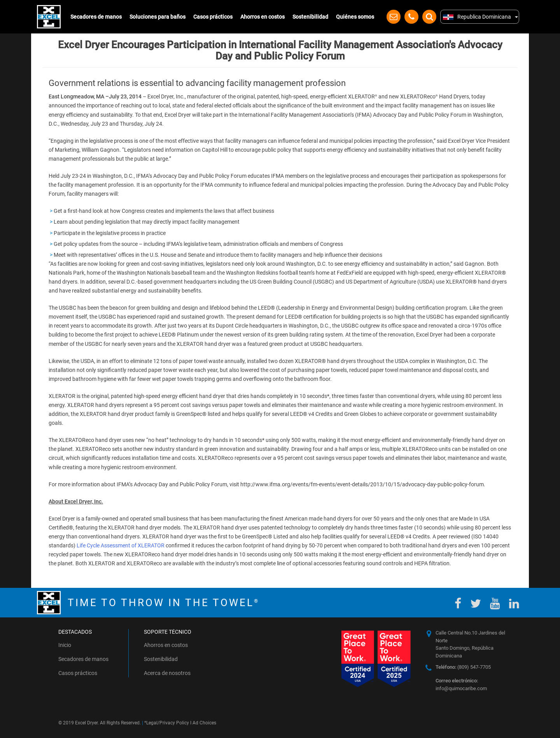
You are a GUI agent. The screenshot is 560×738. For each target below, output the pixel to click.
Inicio (65, 645)
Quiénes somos (355, 17)
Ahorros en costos (262, 17)
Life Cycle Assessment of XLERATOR (121, 545)
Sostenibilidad (310, 17)
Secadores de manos (96, 17)
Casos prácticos (213, 17)
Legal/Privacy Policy (168, 723)
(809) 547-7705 (463, 667)
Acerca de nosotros (167, 673)
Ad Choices (204, 723)
